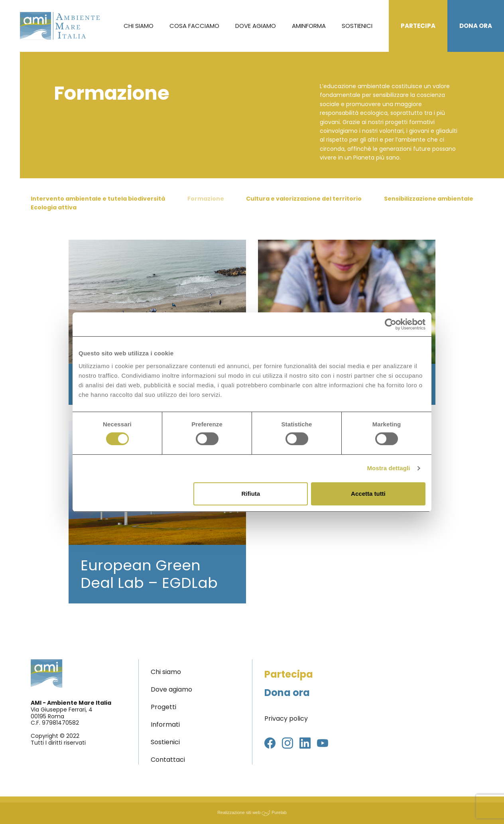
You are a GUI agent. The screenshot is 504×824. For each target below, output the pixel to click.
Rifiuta (251, 494)
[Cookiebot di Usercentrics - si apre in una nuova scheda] (391, 324)
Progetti (163, 707)
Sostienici (357, 26)
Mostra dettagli (388, 468)
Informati (165, 724)
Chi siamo (139, 26)
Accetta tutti (368, 494)
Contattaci (168, 760)
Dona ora (476, 26)
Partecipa (418, 26)
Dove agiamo (256, 26)
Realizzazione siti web (239, 812)
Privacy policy (286, 719)
